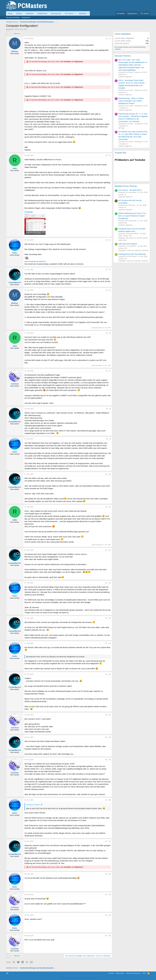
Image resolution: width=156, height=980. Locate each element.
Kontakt (111, 973)
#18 (110, 737)
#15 (110, 643)
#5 (110, 290)
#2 (110, 155)
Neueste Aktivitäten (13, 17)
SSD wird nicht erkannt (128, 244)
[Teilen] (107, 39)
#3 (110, 240)
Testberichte (42, 13)
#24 (110, 915)
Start (144, 973)
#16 (110, 674)
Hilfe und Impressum (133, 973)
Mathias (11, 29)
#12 (110, 550)
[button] (75, 13)
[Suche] (145, 13)
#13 (110, 583)
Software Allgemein (125, 77)
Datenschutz (120, 973)
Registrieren (26, 17)
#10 (110, 474)
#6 (110, 333)
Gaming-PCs (56, 13)
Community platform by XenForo (78, 978)
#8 (110, 409)
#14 (110, 618)
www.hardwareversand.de (35, 261)
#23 (110, 895)
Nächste (17, 33)
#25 (110, 936)
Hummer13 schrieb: (33, 805)
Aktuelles (82, 13)
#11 (110, 507)
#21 (110, 841)
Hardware (30, 13)
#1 (110, 39)
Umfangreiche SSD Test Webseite (132, 254)
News (10, 13)
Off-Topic (122, 128)
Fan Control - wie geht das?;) (130, 190)
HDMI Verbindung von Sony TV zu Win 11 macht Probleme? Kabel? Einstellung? (132, 216)
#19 (110, 760)
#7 (110, 371)
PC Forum (69, 13)
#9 (110, 439)
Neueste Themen (123, 56)
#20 (110, 800)
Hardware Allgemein (125, 197)
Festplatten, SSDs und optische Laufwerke (133, 250)
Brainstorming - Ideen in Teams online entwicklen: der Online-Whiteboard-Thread (131, 101)
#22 (110, 874)
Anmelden (67, 62)
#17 (110, 715)
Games (19, 13)
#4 (110, 270)
